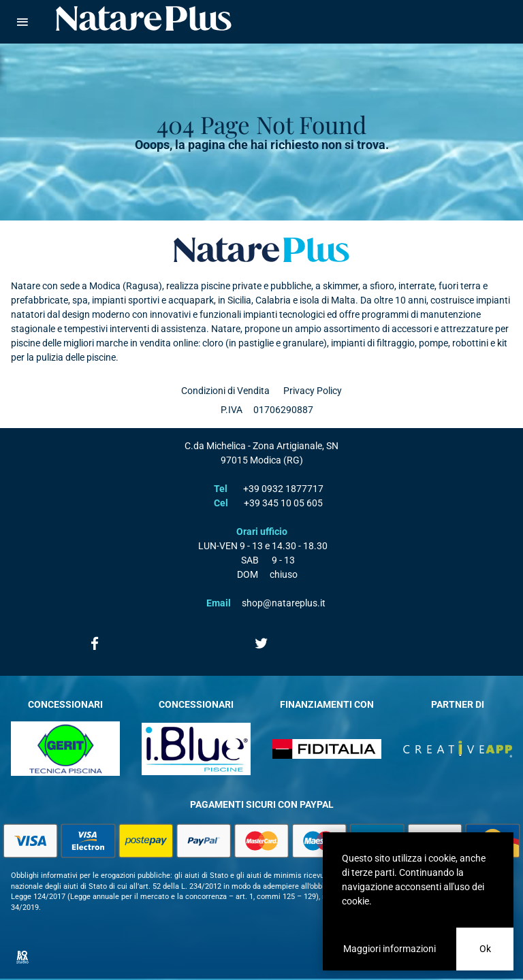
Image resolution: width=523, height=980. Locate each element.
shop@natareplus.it (284, 603)
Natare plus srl (261, 250)
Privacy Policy (313, 391)
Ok (485, 949)
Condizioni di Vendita (225, 391)
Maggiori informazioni (390, 949)
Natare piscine (144, 18)
